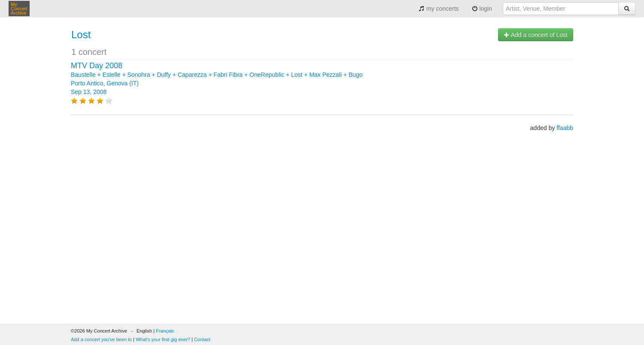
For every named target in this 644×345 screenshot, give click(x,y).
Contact (202, 339)
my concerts (439, 9)
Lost (81, 35)
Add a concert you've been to (101, 339)
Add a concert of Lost (536, 35)
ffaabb (565, 128)
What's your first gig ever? (163, 339)
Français (165, 331)
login (482, 9)
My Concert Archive (19, 9)
